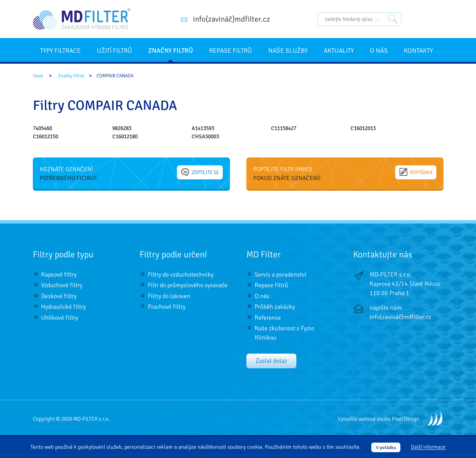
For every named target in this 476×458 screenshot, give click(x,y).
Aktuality (339, 51)
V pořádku (386, 448)
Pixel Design (406, 419)
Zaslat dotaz (271, 361)
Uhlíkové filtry (60, 318)
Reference (268, 318)
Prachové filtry (167, 307)
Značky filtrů (171, 51)
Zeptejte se (200, 172)
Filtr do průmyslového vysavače (188, 285)
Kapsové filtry (59, 275)
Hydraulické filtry (63, 307)
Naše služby (288, 51)
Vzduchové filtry (62, 285)
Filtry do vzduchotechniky (181, 275)
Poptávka (416, 172)
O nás (379, 51)
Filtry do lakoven (169, 296)
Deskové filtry (59, 296)
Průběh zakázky (275, 307)
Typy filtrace (60, 51)
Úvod (38, 76)
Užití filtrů (114, 51)
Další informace (428, 447)
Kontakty (418, 51)
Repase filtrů (230, 51)
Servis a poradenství (280, 275)
